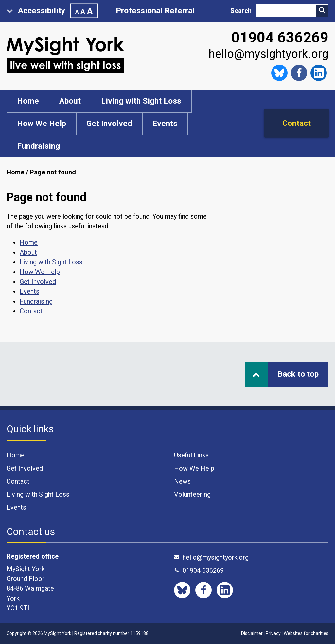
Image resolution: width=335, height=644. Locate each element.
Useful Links (191, 455)
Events (165, 123)
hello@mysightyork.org (269, 54)
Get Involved (109, 123)
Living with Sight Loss (141, 101)
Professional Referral (155, 11)
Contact (297, 123)
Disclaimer (252, 633)
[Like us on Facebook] (299, 73)
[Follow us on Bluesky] (279, 73)
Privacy (273, 633)
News (182, 481)
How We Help (42, 123)
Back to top (285, 374)
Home (28, 101)
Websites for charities (306, 633)
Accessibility (52, 11)
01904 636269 (280, 37)
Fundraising (38, 146)
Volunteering (192, 494)
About (70, 101)
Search (241, 11)
